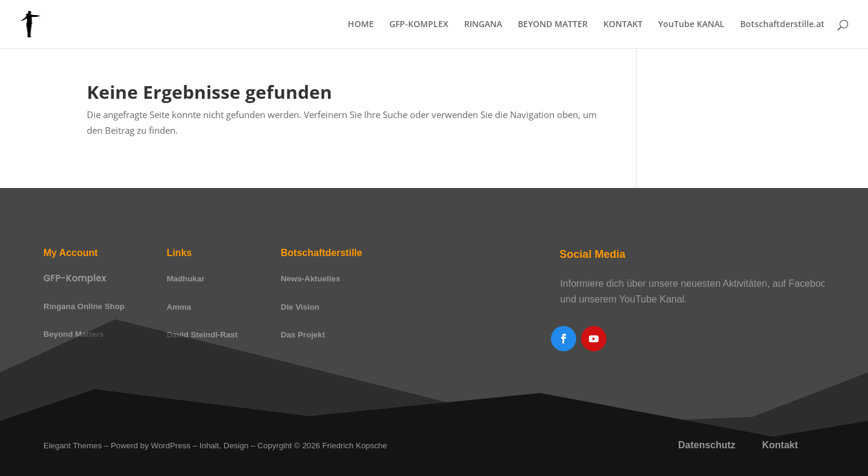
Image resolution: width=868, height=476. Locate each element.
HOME (361, 25)
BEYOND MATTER (553, 25)
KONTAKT (623, 25)
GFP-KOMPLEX (419, 25)
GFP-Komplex (75, 278)
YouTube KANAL (691, 25)
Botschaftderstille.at (782, 25)
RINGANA (483, 25)
